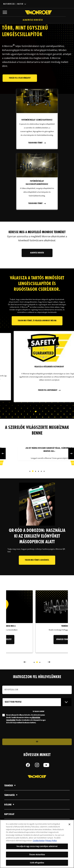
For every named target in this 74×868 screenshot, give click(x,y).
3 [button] (38, 412)
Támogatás (11, 795)
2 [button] (36, 412)
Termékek (10, 786)
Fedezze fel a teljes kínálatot (20, 78)
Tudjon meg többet (36, 143)
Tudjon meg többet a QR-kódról (37, 560)
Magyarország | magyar (13, 4)
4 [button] (41, 412)
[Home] (37, 12)
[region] (37, 844)
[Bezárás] (69, 824)
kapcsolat (9, 814)
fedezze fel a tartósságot (36, 388)
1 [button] (33, 412)
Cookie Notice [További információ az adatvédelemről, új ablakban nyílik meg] (39, 841)
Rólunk (10, 805)
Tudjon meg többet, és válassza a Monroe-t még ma (37, 321)
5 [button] (41, 471)
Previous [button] (23, 411)
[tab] (33, 412)
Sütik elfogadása (37, 863)
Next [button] (51, 411)
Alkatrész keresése (37, 20)
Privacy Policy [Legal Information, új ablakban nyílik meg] (51, 841)
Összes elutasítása (37, 854)
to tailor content (38, 712)
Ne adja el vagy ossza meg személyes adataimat (37, 846)
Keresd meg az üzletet (37, 639)
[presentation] (26, 731)
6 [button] (44, 471)
